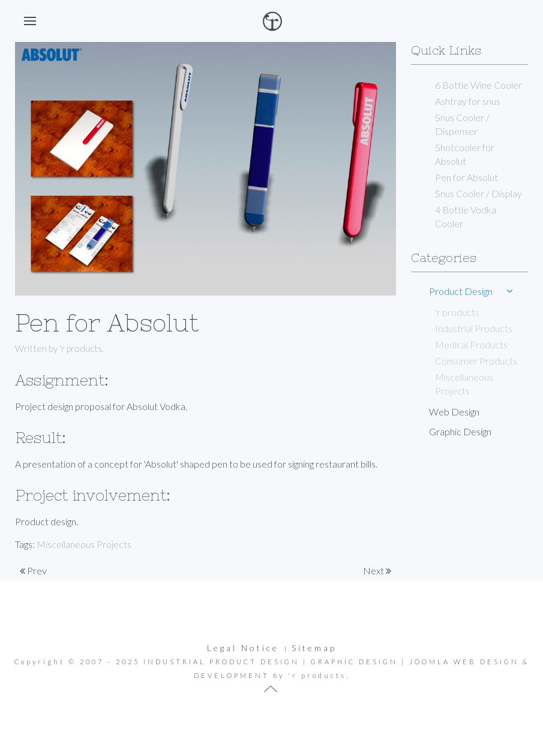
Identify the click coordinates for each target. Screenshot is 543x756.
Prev (33, 570)
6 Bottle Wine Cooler (478, 85)
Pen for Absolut (466, 177)
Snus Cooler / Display (478, 193)
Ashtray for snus (468, 101)
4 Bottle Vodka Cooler (466, 216)
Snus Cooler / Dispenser (462, 124)
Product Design (461, 291)
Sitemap (314, 648)
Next (377, 570)
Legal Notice (243, 648)
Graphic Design (460, 431)
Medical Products (471, 344)
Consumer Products (476, 361)
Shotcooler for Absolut (465, 154)
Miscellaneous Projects (84, 544)
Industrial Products (474, 328)
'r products (457, 312)
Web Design (454, 412)
